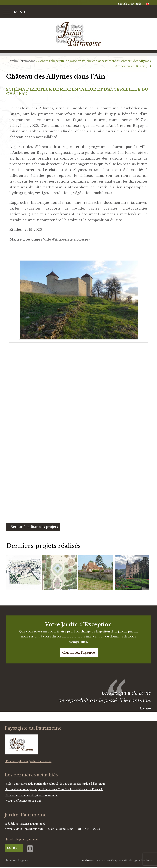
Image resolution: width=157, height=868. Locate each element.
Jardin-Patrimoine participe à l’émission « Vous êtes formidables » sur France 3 (54, 789)
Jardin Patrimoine (22, 61)
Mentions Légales (17, 860)
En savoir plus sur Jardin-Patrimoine (29, 761)
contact (14, 848)
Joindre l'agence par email (22, 839)
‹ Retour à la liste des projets (33, 527)
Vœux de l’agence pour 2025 (24, 801)
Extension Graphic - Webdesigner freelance (125, 860)
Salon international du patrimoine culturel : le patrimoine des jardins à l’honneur (55, 784)
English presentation (130, 4)
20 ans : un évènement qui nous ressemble (32, 795)
